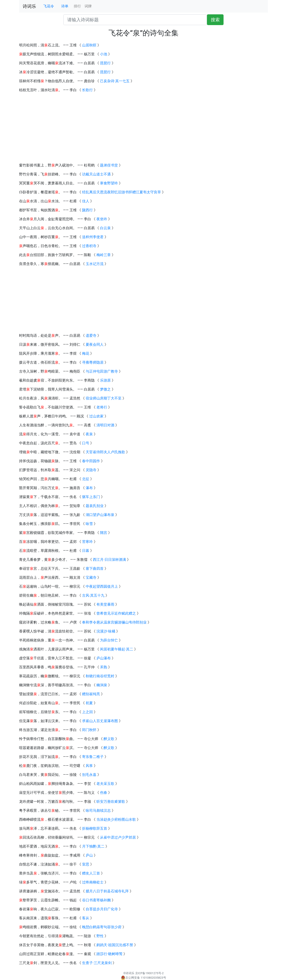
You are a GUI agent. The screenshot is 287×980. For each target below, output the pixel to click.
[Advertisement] (143, 128)
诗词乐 (29, 6)
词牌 (88, 6)
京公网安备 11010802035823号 (143, 978)
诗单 (65, 6)
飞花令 (49, 6)
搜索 (215, 20)
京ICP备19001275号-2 (149, 973)
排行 (77, 6)
